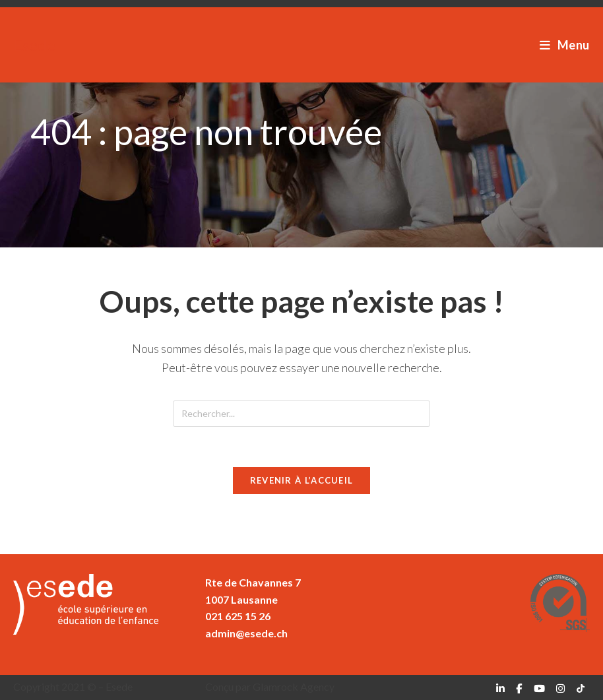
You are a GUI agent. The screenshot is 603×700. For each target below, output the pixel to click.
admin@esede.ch (246, 633)
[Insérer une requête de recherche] (301, 414)
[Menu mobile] (565, 45)
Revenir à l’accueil (302, 480)
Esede (34, 45)
